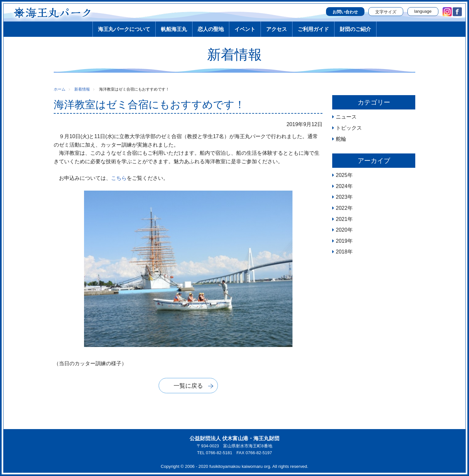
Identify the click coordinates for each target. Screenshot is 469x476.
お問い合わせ (345, 12)
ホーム (60, 89)
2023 (342, 197)
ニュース (346, 117)
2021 (342, 219)
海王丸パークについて (124, 29)
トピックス (349, 128)
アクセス (277, 29)
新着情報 (82, 89)
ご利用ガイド (313, 29)
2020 (342, 230)
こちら (119, 178)
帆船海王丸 (174, 29)
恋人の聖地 (211, 29)
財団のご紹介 (355, 29)
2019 (342, 241)
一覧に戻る (188, 386)
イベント (245, 29)
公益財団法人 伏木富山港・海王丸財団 (234, 438)
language (423, 11)
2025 (342, 175)
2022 (342, 208)
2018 (342, 252)
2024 (342, 186)
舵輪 (341, 139)
